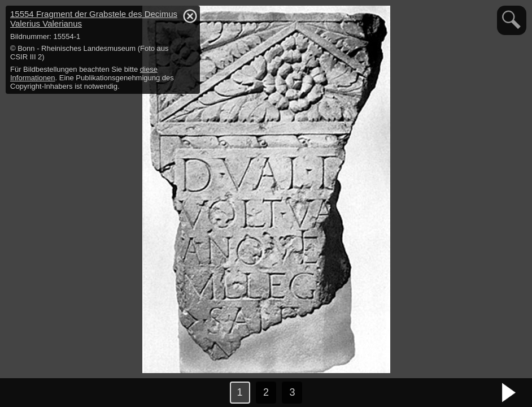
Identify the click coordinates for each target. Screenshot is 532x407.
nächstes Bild (509, 393)
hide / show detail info (190, 16)
